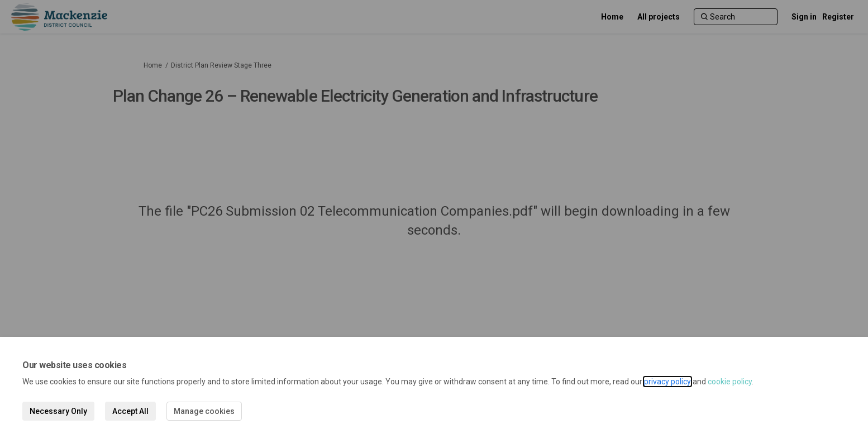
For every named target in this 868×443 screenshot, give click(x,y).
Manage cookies (204, 411)
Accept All (130, 411)
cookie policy (730, 382)
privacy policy (667, 382)
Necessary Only (58, 411)
